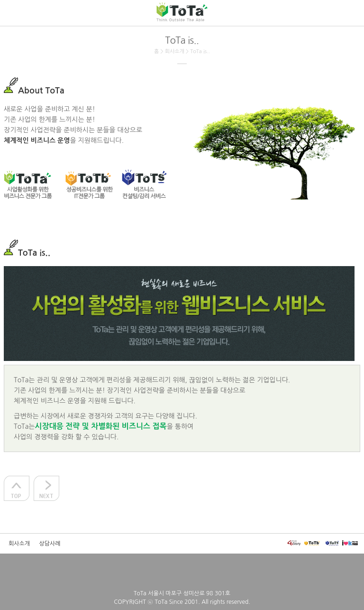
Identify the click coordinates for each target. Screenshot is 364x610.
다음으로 (46, 488)
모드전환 (12, 568)
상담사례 (50, 544)
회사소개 (19, 544)
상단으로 (17, 488)
